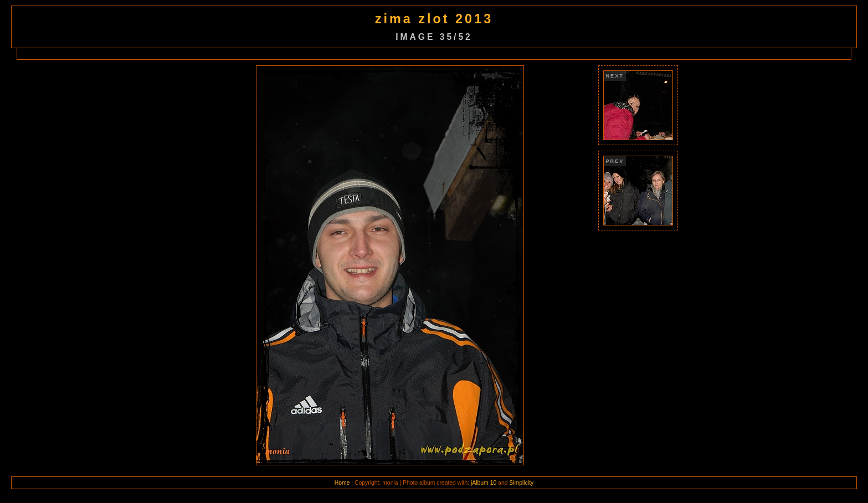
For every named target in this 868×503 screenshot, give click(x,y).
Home (342, 483)
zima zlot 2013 (434, 19)
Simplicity (521, 483)
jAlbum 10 (484, 483)
